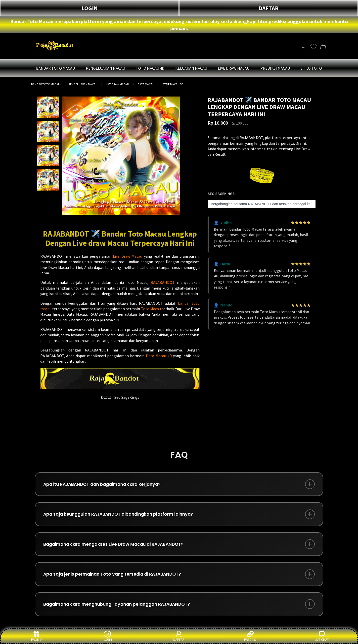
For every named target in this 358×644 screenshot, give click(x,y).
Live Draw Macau (128, 256)
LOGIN (90, 8)
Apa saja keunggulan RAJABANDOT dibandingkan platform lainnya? (123, 516)
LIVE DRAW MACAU (117, 84)
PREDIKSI (250, 636)
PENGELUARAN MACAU (83, 84)
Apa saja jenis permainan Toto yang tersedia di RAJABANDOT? (116, 578)
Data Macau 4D (159, 356)
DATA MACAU (146, 84)
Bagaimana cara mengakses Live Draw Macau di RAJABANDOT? (118, 547)
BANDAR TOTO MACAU (46, 84)
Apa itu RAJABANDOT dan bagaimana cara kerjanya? (106, 485)
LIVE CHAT (322, 636)
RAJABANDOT (163, 282)
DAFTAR (269, 8)
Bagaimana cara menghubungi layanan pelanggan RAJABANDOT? (122, 609)
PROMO (36, 636)
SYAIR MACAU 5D (173, 84)
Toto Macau (151, 309)
